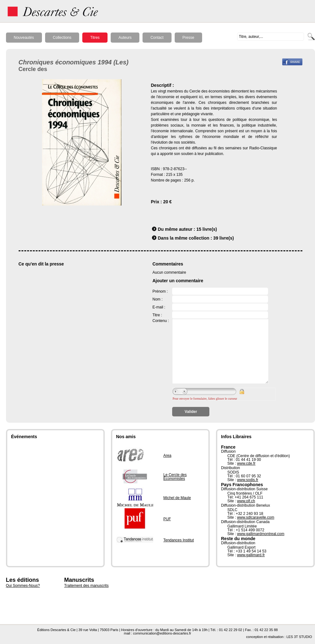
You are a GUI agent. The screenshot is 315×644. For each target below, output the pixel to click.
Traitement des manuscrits (87, 586)
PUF (167, 519)
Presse (188, 38)
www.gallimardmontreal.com (261, 534)
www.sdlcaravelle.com (256, 517)
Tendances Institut (179, 540)
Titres (95, 38)
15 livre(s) (207, 229)
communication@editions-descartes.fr (162, 633)
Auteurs (125, 38)
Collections (62, 38)
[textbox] (271, 37)
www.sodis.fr (248, 480)
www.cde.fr (246, 463)
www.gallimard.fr (251, 555)
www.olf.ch (246, 501)
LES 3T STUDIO (299, 637)
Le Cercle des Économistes (175, 477)
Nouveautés (24, 38)
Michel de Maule (177, 498)
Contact (157, 38)
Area (167, 456)
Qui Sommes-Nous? (23, 586)
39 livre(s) (223, 238)
